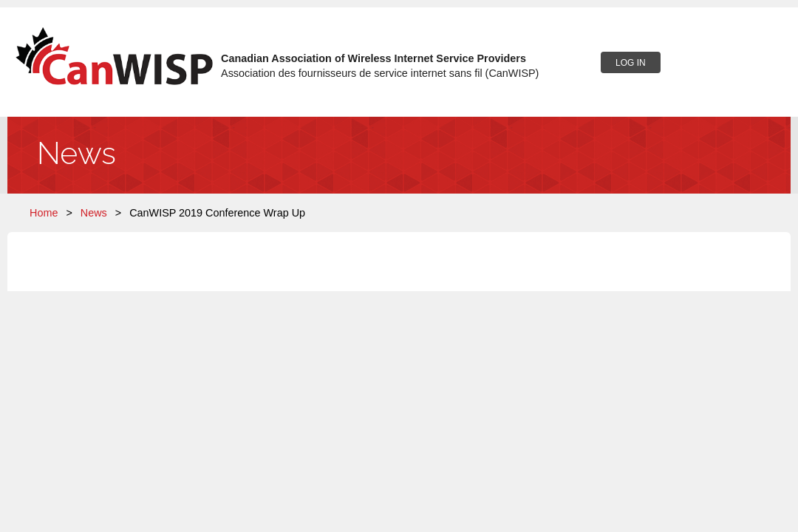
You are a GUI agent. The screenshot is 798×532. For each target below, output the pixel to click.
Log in (631, 63)
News (94, 213)
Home (44, 213)
